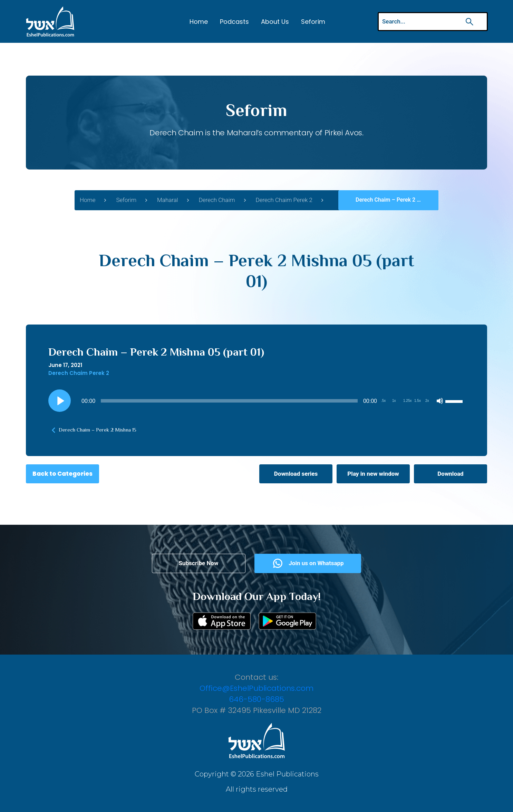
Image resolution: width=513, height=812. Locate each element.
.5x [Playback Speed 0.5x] (383, 401)
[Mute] (440, 401)
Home (199, 22)
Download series (296, 474)
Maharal (168, 200)
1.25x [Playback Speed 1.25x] (407, 401)
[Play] (60, 401)
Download (450, 474)
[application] (256, 401)
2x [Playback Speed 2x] (427, 401)
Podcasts (234, 22)
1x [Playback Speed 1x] (394, 401)
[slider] (229, 401)
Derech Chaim (217, 200)
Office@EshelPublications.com (256, 688)
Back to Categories (62, 474)
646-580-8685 (256, 699)
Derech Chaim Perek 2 (284, 200)
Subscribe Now (199, 563)
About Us (275, 22)
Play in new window (373, 474)
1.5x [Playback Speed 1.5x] (418, 401)
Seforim (313, 22)
